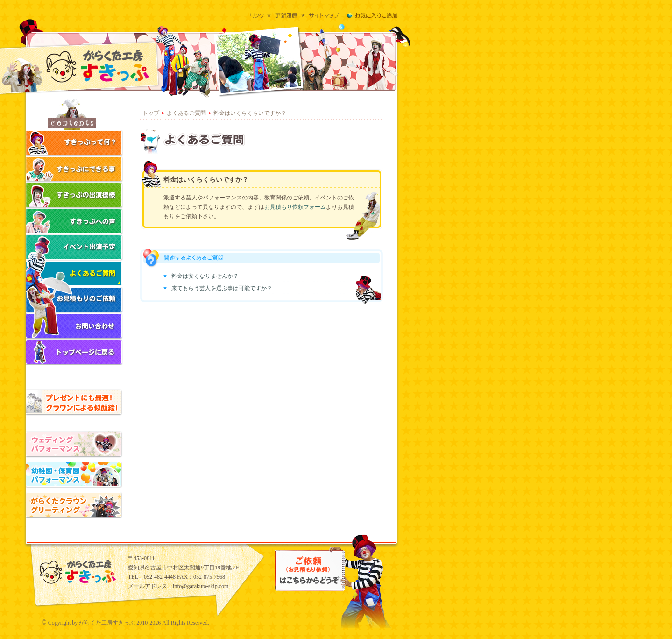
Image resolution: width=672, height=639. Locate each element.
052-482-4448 (160, 577)
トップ (151, 113)
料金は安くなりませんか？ (205, 276)
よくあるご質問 (186, 113)
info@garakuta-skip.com (201, 586)
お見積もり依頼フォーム (295, 207)
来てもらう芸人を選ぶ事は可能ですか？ (222, 288)
